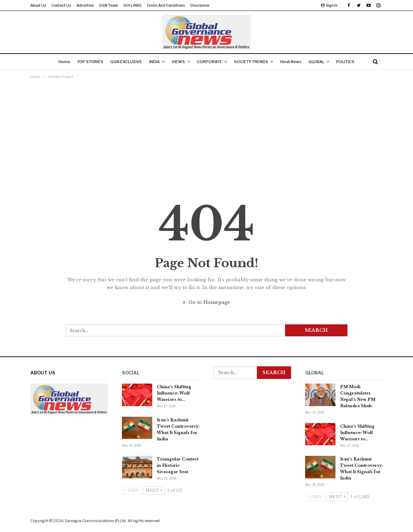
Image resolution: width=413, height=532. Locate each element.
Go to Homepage (207, 302)
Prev (132, 490)
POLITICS (352, 62)
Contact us (61, 5)
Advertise (85, 5)
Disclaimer (200, 5)
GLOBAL (321, 62)
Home (58, 62)
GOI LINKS (132, 5)
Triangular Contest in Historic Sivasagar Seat (178, 465)
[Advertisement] (207, 134)
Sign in (329, 5)
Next (154, 490)
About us (38, 5)
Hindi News (294, 62)
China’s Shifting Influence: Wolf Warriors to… (174, 393)
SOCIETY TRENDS (253, 62)
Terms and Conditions (166, 5)
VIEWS (178, 62)
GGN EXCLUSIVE (123, 62)
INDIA (152, 62)
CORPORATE (210, 62)
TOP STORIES (85, 62)
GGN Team (109, 5)
